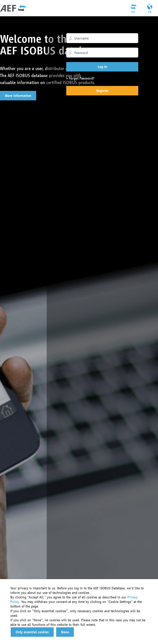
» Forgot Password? (80, 78)
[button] (18, 96)
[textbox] (102, 38)
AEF (133, 12)
